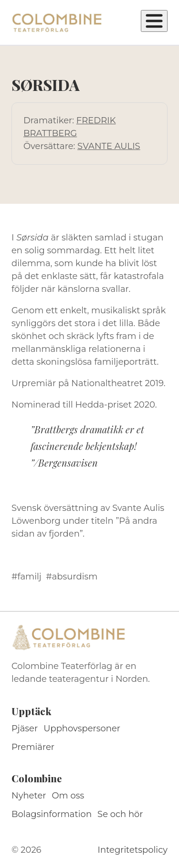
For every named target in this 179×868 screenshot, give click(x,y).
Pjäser (25, 728)
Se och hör (120, 814)
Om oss (68, 796)
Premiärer (33, 747)
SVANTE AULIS (109, 146)
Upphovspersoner (82, 728)
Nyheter (29, 796)
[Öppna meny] (154, 21)
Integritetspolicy (133, 850)
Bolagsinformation (52, 814)
